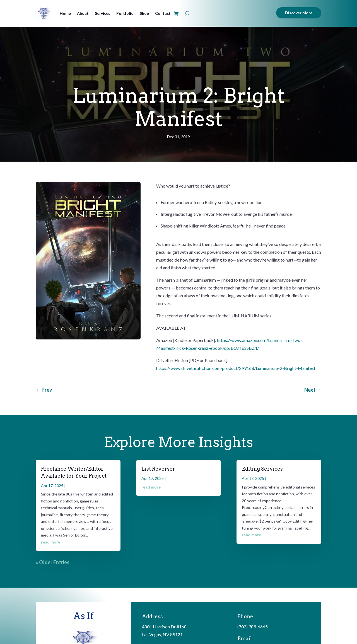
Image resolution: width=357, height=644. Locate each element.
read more (51, 542)
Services (102, 13)
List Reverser (158, 469)
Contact (163, 13)
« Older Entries (53, 562)
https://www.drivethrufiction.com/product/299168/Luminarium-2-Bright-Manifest (236, 368)
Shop (144, 13)
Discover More (299, 13)
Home (65, 13)
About (83, 13)
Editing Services (262, 469)
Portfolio (125, 13)
